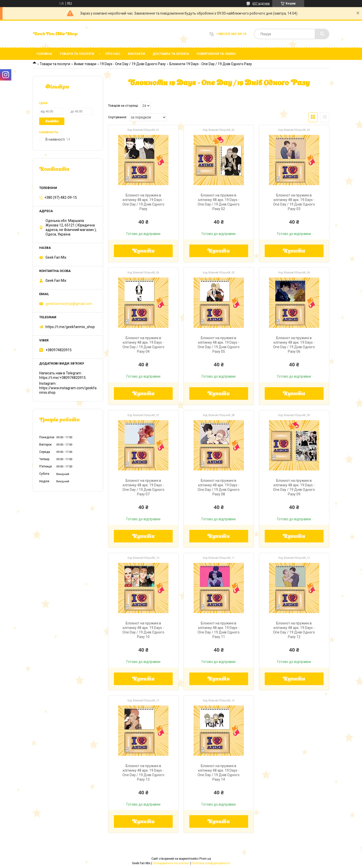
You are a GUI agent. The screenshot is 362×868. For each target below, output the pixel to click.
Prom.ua (205, 859)
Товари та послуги (77, 54)
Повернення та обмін (216, 54)
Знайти (52, 121)
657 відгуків (261, 4)
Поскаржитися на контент (171, 863)
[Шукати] (322, 34)
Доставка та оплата (171, 54)
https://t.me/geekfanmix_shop (70, 327)
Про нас (113, 54)
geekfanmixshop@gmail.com (69, 304)
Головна (44, 54)
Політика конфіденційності (211, 863)
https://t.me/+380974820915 (62, 378)
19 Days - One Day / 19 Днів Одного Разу (133, 64)
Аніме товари (85, 64)
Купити (143, 251)
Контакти (136, 54)
